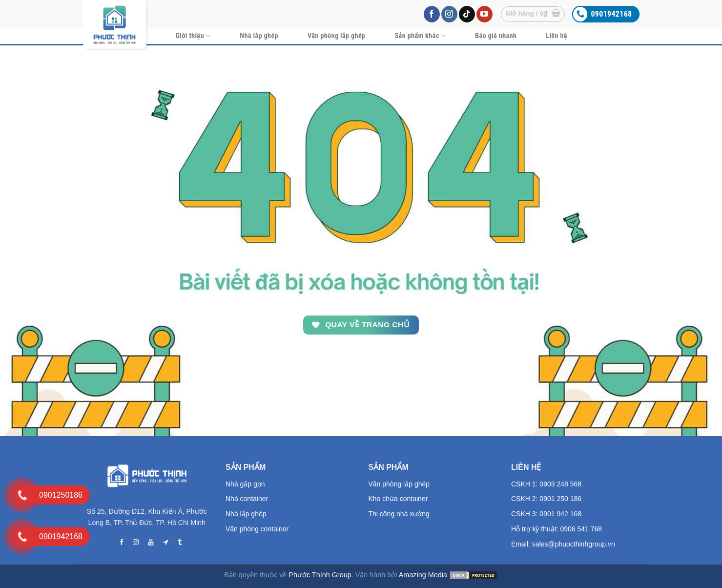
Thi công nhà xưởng (399, 514)
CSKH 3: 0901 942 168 (546, 514)
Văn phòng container (257, 529)
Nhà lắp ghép (259, 36)
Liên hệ (557, 36)
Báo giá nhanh (496, 36)
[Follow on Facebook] (432, 14)
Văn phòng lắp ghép (337, 36)
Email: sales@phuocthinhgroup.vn (563, 544)
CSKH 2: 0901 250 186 (546, 499)
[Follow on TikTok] (467, 14)
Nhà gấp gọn (245, 484)
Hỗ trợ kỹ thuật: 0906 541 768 (557, 529)
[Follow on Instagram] (449, 14)
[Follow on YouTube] (485, 14)
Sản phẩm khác (421, 36)
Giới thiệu (193, 36)
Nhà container (247, 499)
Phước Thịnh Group (320, 575)
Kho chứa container (398, 499)
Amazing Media (423, 575)
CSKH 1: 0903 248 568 (546, 484)
